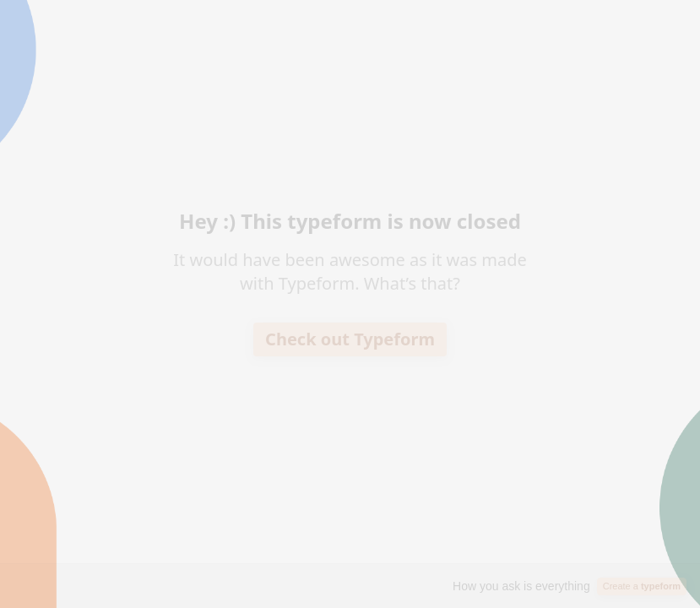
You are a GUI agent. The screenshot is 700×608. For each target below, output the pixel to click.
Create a (642, 586)
